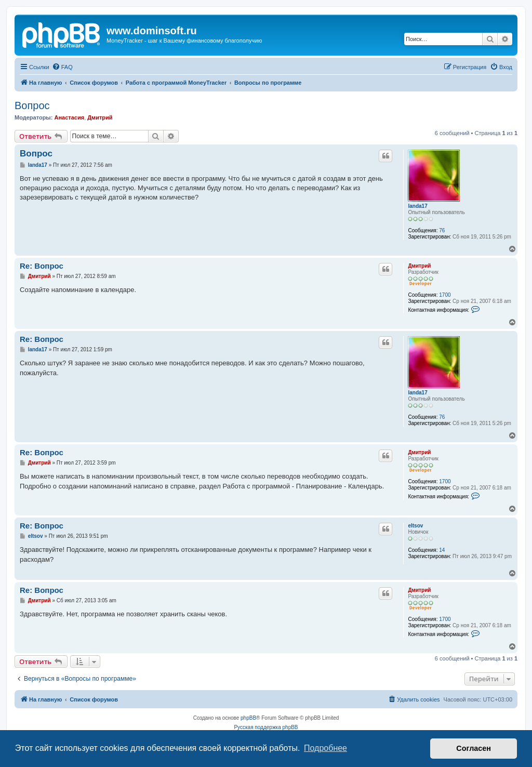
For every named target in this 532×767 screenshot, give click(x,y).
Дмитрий (100, 117)
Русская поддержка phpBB (266, 727)
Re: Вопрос (42, 266)
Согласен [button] (474, 748)
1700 (445, 295)
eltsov (415, 526)
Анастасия (69, 117)
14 (442, 550)
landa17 (417, 206)
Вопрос (32, 105)
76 (442, 230)
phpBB (248, 718)
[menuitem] (62, 67)
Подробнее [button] (325, 748)
